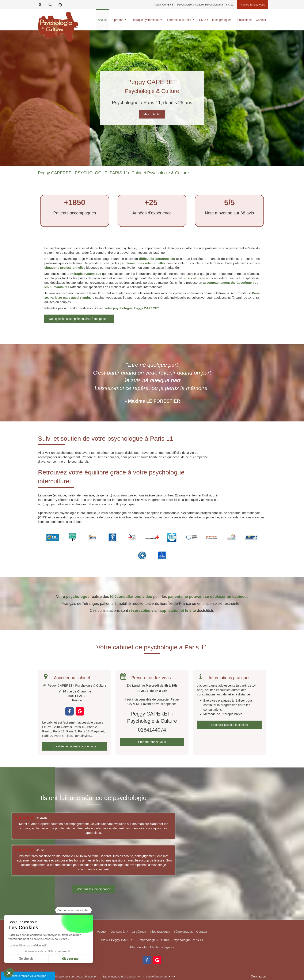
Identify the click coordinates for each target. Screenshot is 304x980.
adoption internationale (163, 513)
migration (63, 517)
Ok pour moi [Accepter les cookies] (71, 959)
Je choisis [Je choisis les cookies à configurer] (26, 959)
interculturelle (86, 513)
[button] (9, 973)
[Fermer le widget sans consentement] (73, 910)
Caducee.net (133, 977)
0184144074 (152, 730)
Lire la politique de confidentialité (28, 945)
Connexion (258, 976)
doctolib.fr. (206, 611)
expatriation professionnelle (203, 513)
